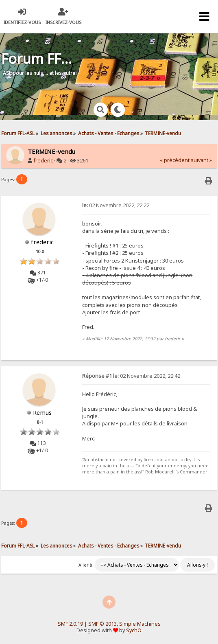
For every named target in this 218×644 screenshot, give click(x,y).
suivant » (201, 160)
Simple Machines (140, 624)
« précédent (175, 160)
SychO (134, 630)
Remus (42, 412)
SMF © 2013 (102, 624)
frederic (43, 161)
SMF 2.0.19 (70, 624)
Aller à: (86, 565)
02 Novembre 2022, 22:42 (131, 376)
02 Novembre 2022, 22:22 (116, 205)
